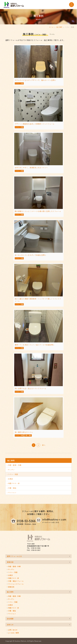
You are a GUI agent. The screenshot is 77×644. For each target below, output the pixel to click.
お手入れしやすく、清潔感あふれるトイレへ (31, 168)
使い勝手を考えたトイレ (24, 432)
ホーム (51, 27)
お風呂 (11, 479)
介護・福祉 (28, 435)
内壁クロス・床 (14, 483)
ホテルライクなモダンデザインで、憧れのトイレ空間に (35, 80)
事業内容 (10, 562)
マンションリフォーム (16, 584)
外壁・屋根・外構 (15, 465)
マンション (12, 492)
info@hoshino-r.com (54, 520)
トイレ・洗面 (19, 83)
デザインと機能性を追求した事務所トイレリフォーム (35, 124)
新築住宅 (11, 587)
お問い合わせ (13, 630)
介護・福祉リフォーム (16, 581)
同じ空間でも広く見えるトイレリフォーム (30, 388)
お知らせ (10, 625)
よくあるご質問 (14, 633)
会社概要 (10, 619)
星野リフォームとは (14, 556)
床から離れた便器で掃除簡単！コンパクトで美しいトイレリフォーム (38, 300)
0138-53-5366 (26, 521)
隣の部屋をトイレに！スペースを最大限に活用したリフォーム (38, 211)
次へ (44, 445)
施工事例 (59, 27)
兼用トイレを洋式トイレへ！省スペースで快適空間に (35, 345)
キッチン (11, 470)
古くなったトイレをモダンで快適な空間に (30, 255)
